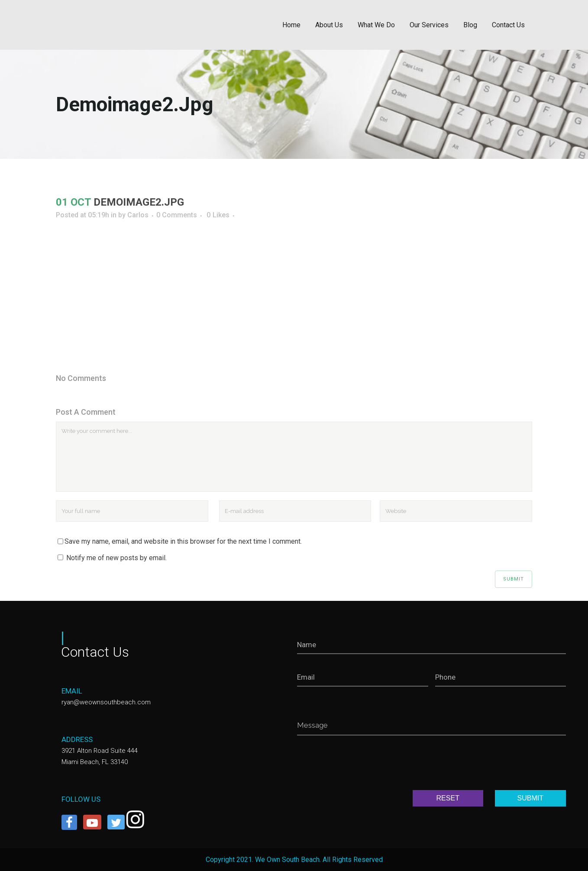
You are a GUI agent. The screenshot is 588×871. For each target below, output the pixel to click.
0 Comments (177, 215)
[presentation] (363, 765)
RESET (448, 798)
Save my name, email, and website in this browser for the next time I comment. (183, 541)
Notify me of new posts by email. (116, 558)
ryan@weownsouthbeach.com (106, 702)
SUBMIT (530, 798)
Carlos (138, 215)
